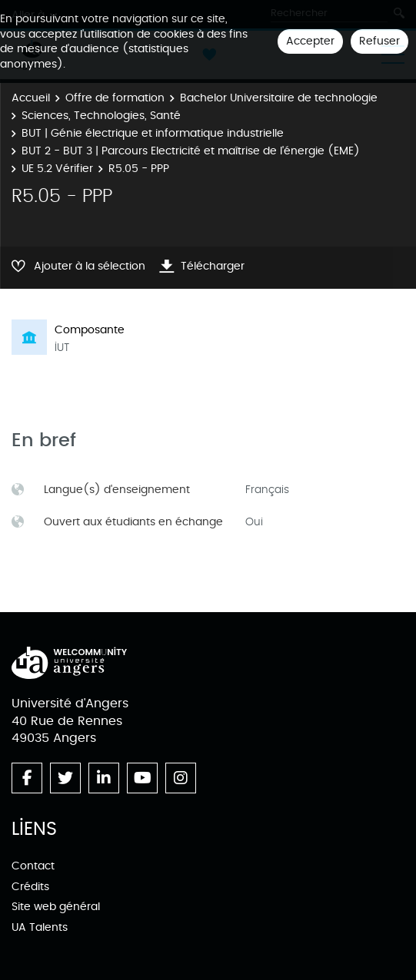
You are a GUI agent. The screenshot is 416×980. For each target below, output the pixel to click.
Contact (33, 866)
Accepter (310, 41)
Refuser (379, 41)
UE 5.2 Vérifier (57, 169)
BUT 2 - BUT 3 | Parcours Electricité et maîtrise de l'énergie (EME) (191, 151)
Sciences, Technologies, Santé (101, 116)
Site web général (56, 907)
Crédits (30, 887)
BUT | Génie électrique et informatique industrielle (153, 133)
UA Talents (40, 927)
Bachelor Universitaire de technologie (279, 98)
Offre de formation (115, 98)
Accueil (31, 98)
